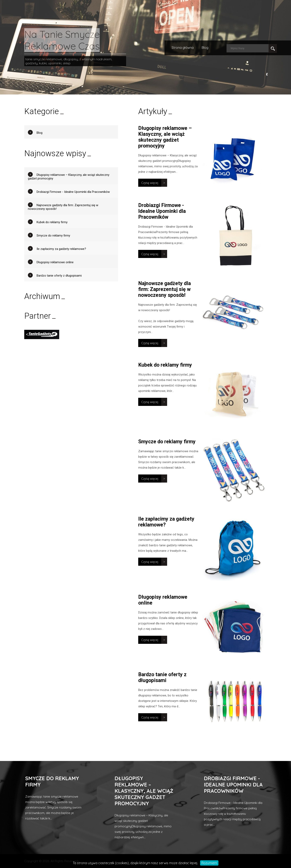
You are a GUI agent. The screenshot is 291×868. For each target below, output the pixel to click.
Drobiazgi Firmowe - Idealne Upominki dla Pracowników (162, 211)
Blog (205, 48)
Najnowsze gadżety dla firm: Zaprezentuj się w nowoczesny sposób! (164, 289)
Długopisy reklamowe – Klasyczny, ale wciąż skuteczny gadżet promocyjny (165, 137)
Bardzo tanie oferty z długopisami (162, 677)
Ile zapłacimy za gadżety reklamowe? (61, 249)
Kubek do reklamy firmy (165, 365)
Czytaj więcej (150, 183)
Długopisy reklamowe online (55, 262)
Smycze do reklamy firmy (167, 442)
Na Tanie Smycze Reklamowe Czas (62, 40)
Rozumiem (209, 863)
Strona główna (183, 48)
